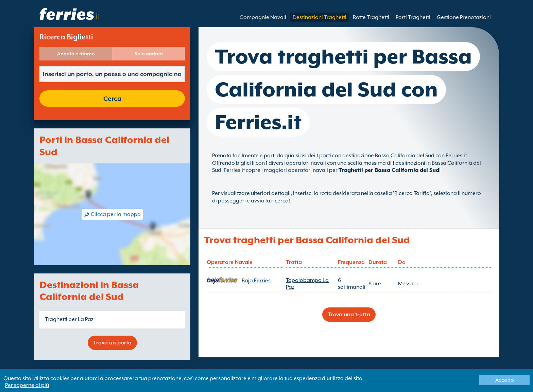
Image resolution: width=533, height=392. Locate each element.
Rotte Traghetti (371, 17)
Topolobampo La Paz (307, 284)
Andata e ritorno (76, 54)
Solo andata (149, 54)
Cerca (112, 99)
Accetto (505, 380)
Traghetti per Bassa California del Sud (389, 170)
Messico (408, 284)
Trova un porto (112, 343)
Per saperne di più (27, 385)
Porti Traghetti (413, 17)
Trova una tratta (349, 315)
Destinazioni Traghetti (320, 17)
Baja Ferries (256, 281)
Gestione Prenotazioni (464, 17)
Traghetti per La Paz (69, 319)
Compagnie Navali (263, 17)
